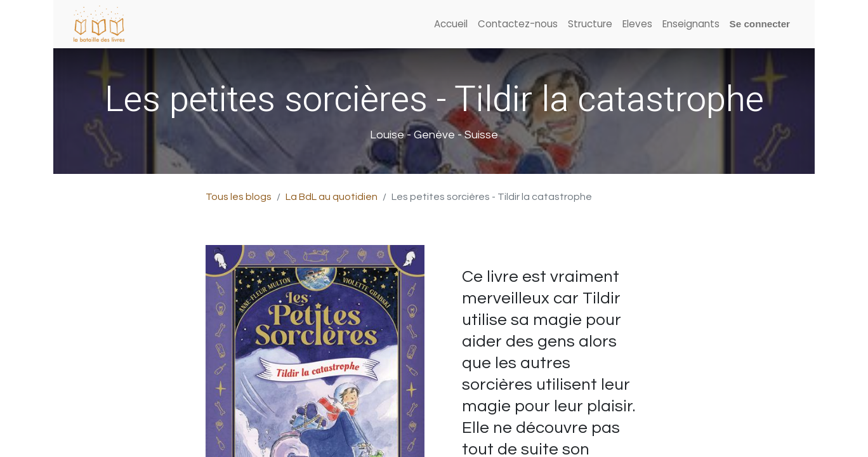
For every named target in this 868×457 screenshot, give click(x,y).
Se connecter (760, 24)
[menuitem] (451, 24)
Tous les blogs (239, 197)
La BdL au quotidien (332, 197)
